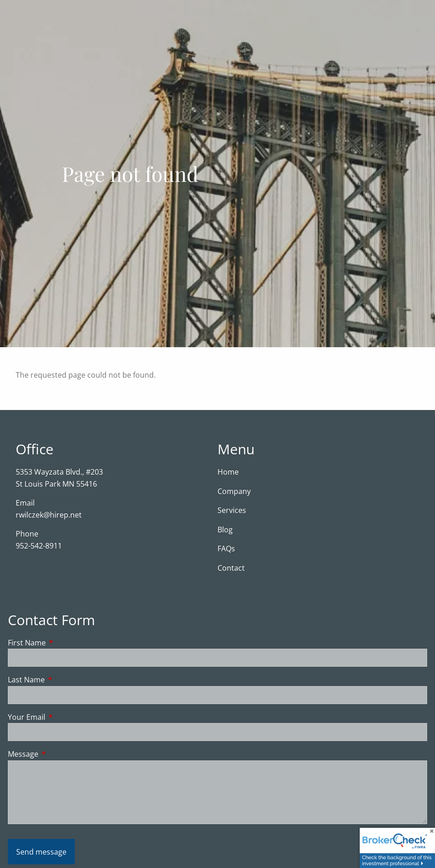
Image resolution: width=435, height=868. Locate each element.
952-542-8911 (39, 546)
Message (60, 754)
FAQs (226, 549)
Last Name (63, 680)
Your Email (64, 717)
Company (234, 491)
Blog (225, 530)
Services (232, 510)
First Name (64, 643)
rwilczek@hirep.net (49, 515)
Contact (231, 568)
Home (228, 472)
